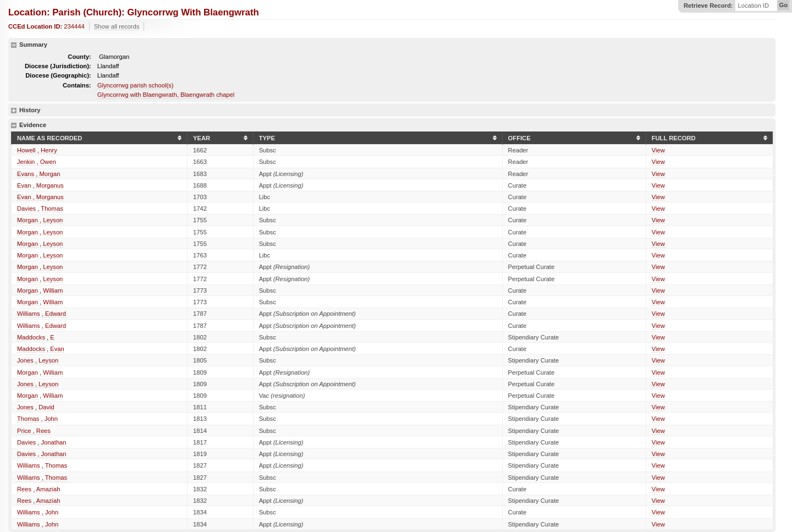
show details (14, 111)
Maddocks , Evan (41, 349)
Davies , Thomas (40, 209)
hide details (14, 45)
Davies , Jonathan (42, 442)
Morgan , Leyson (40, 220)
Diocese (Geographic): (58, 75)
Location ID (753, 6)
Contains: (77, 85)
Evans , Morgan (38, 174)
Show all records (117, 26)
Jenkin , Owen (37, 162)
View (658, 150)
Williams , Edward (42, 314)
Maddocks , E (36, 337)
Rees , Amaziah (38, 489)
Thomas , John (37, 419)
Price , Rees (34, 431)
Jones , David (36, 407)
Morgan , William (40, 290)
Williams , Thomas (42, 465)
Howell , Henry (37, 150)
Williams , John (38, 512)
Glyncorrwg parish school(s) (136, 85)
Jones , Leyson (38, 360)
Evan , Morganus (40, 185)
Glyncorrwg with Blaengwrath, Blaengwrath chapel (166, 95)
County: (79, 57)
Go (783, 5)
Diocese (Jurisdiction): (58, 66)
